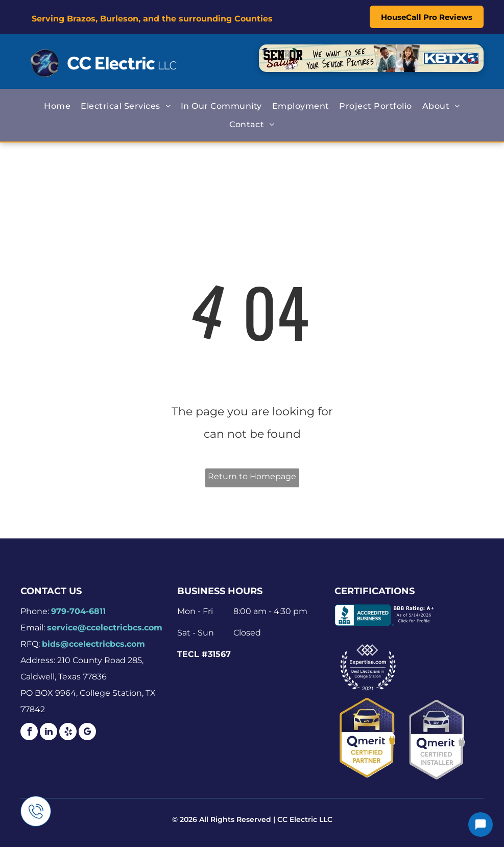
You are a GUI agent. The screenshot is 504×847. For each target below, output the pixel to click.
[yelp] (68, 733)
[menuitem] (57, 106)
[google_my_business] (87, 733)
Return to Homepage (252, 476)
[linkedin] (49, 733)
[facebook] (29, 733)
